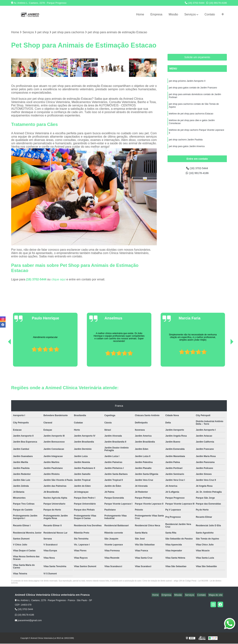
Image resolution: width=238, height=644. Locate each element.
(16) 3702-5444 (195, 3)
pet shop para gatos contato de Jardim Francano (193, 89)
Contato (210, 14)
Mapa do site (216, 595)
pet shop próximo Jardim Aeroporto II (187, 82)
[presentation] (4, 356)
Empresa (156, 14)
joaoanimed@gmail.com (28, 621)
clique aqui (58, 280)
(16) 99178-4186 (217, 3)
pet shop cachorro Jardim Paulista (186, 144)
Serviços (190, 14)
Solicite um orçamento (197, 58)
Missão (173, 14)
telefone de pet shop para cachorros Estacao (191, 116)
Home (140, 14)
